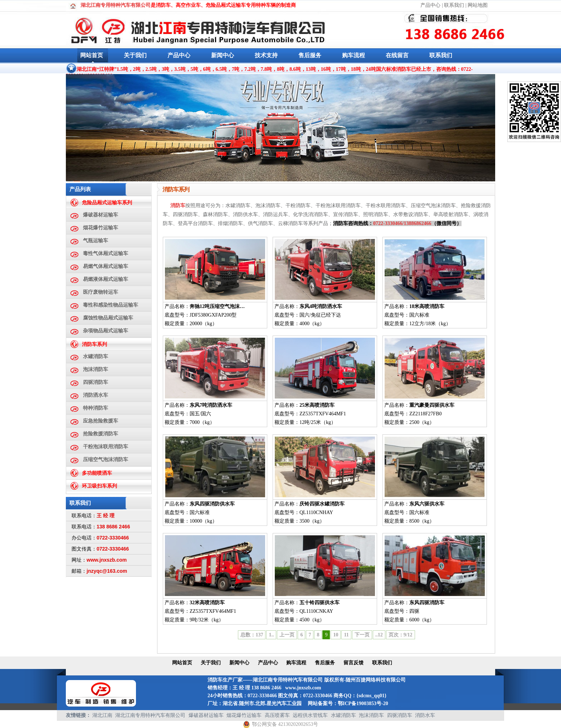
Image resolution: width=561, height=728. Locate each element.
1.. (271, 635)
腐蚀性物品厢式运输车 (108, 318)
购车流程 (353, 55)
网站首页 (92, 55)
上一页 (287, 635)
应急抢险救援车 (101, 421)
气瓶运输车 (96, 241)
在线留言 (397, 55)
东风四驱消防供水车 (212, 504)
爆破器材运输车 (101, 215)
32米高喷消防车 (207, 603)
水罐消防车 (96, 356)
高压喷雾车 (277, 715)
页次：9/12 (401, 635)
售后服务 (310, 55)
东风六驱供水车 (427, 504)
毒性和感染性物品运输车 (111, 305)
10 (336, 635)
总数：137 (252, 635)
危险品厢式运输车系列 (107, 203)
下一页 (362, 635)
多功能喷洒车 (97, 473)
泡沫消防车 (96, 369)
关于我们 (135, 55)
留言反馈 (353, 663)
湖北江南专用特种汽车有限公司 (150, 715)
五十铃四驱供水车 (319, 603)
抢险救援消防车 (101, 434)
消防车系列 (94, 344)
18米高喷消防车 (427, 306)
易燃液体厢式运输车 (106, 279)
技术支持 (266, 55)
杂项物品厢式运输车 (106, 331)
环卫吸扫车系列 (99, 486)
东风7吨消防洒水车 (211, 405)
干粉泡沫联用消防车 (106, 447)
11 (346, 635)
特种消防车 (96, 408)
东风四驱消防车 (427, 603)
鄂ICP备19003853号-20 (363, 703)
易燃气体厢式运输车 (106, 266)
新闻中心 (223, 55)
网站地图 (478, 5)
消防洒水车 (96, 395)
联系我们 (454, 5)
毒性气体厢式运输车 (106, 253)
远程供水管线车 (310, 715)
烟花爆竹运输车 (101, 228)
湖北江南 (102, 715)
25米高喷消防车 (317, 405)
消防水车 (425, 715)
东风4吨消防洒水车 (321, 306)
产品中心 (430, 5)
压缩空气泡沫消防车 (106, 460)
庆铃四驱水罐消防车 (322, 504)
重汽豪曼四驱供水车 (432, 405)
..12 (379, 635)
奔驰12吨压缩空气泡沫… (217, 306)
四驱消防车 (96, 382)
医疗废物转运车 (101, 292)
